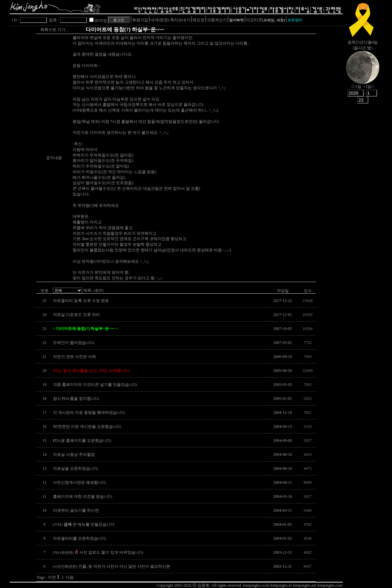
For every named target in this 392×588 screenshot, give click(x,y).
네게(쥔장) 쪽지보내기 (170, 20)
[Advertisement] (363, 211)
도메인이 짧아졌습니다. (74, 343)
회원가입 (140, 20)
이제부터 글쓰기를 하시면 (76, 510)
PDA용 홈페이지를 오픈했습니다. (82, 441)
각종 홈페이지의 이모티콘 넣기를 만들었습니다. (95, 385)
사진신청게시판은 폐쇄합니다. (80, 482)
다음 (70, 577)
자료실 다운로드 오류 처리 (76, 315)
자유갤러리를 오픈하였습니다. (80, 538)
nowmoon (363, 73)
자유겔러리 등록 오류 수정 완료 (81, 301)
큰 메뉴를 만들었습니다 (84, 524)
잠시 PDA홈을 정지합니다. (76, 399)
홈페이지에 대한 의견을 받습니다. (83, 496)
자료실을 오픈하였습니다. (76, 468)
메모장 (198, 20)
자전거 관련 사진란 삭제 (74, 357)
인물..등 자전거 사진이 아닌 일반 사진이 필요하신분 (112, 566)
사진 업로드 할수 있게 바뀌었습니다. (99, 552)
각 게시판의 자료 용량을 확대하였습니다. (89, 413)
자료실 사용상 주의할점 (74, 454)
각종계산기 (217, 20)
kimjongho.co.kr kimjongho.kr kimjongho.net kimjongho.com (293, 585)
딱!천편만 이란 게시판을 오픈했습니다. (88, 427)
